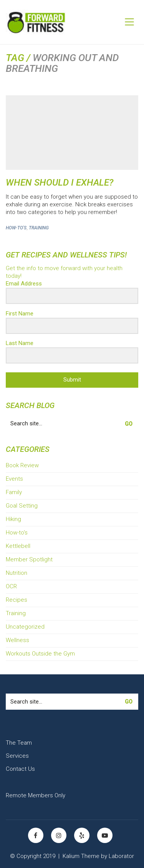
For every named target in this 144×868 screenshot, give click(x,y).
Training (39, 228)
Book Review (22, 465)
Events (14, 479)
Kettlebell (18, 546)
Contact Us (20, 769)
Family (14, 492)
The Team (19, 743)
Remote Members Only (36, 795)
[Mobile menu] (130, 22)
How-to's (16, 228)
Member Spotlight (29, 559)
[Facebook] (36, 835)
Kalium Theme (81, 856)
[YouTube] (105, 835)
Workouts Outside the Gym (40, 654)
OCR (11, 586)
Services (17, 756)
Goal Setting (22, 506)
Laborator (121, 856)
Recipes (17, 600)
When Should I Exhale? (60, 183)
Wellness (17, 640)
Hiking (13, 519)
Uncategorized (25, 627)
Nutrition (17, 573)
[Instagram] (59, 835)
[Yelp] (82, 835)
